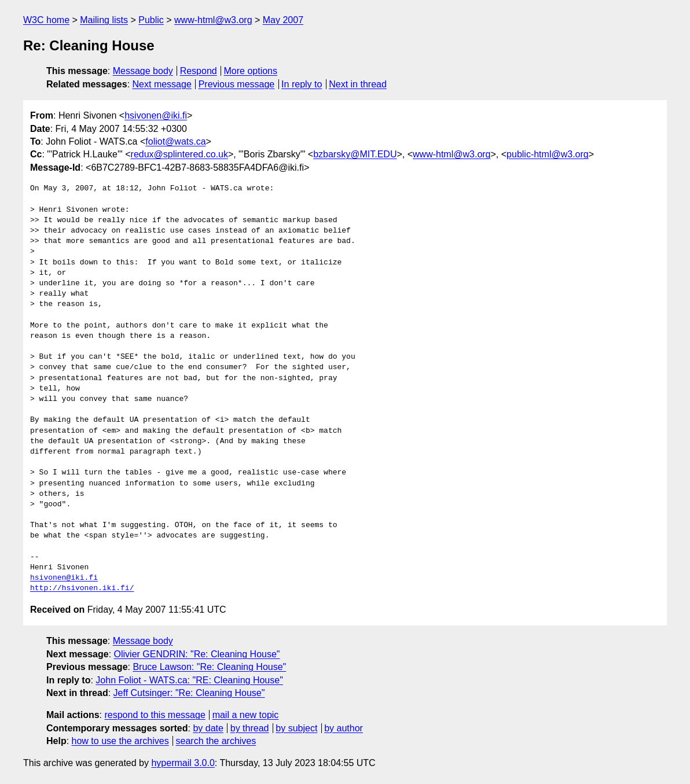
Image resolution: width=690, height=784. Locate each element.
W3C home (46, 20)
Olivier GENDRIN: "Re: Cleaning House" (197, 654)
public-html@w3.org (548, 154)
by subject (296, 728)
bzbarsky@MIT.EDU (355, 154)
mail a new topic (246, 715)
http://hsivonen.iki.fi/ (82, 588)
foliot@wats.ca (175, 141)
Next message (162, 84)
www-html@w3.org (213, 20)
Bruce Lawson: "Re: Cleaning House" (209, 667)
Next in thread (358, 84)
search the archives (216, 741)
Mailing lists (104, 20)
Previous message (237, 84)
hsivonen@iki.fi (156, 115)
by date (208, 728)
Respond (199, 71)
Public (151, 20)
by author (344, 728)
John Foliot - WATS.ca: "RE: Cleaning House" (189, 680)
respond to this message (155, 715)
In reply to (302, 84)
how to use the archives (120, 741)
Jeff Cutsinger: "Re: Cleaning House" (189, 693)
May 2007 (283, 20)
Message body (143, 71)
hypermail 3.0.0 (183, 763)
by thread (250, 728)
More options (251, 71)
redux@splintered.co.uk (179, 154)
